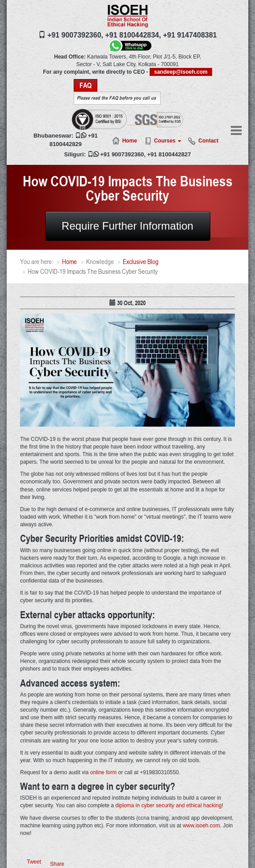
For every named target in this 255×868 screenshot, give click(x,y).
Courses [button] (168, 141)
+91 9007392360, (75, 35)
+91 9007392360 (122, 154)
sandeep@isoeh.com (181, 72)
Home (130, 141)
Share (57, 864)
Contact (208, 141)
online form (103, 772)
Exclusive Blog (141, 262)
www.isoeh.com (201, 826)
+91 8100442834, (133, 35)
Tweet (34, 862)
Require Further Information (127, 226)
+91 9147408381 (190, 35)
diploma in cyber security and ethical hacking (168, 805)
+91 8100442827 (169, 154)
